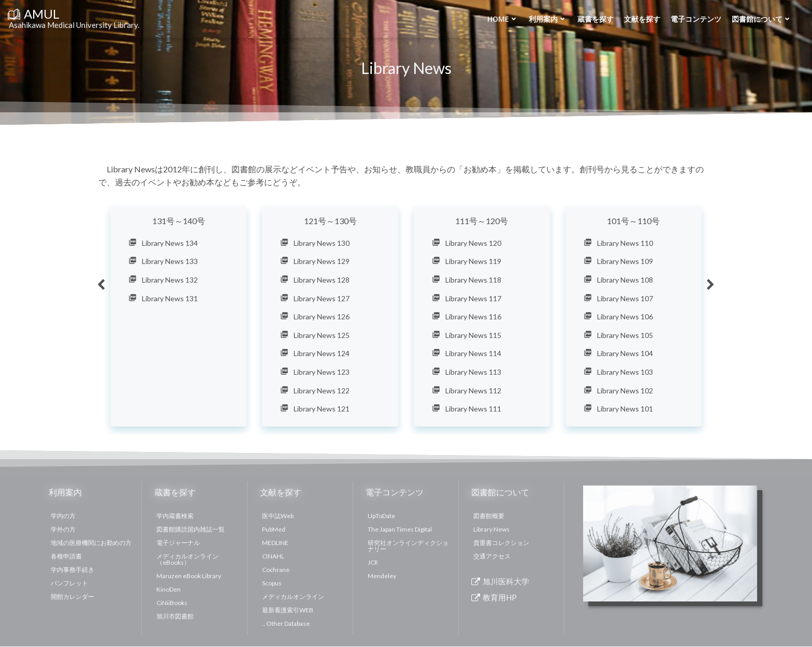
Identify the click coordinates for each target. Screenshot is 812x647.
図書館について (761, 19)
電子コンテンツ (695, 19)
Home (502, 19)
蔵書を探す (595, 19)
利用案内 (547, 19)
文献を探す (642, 19)
